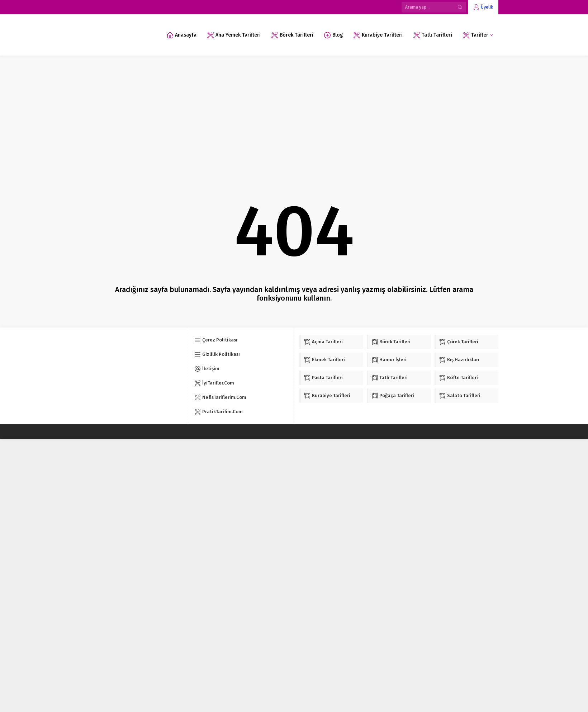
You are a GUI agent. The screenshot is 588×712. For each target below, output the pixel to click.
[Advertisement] (294, 109)
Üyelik (487, 7)
